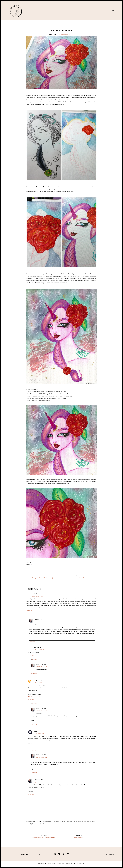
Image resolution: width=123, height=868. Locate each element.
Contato (79, 11)
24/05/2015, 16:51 (39, 734)
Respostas (33, 615)
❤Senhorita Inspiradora (35, 697)
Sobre (52, 11)
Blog (71, 11)
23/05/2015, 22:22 (40, 622)
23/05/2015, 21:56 (39, 683)
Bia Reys (37, 731)
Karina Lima (38, 681)
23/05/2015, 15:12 (39, 650)
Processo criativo (65, 34)
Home (45, 11)
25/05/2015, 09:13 (39, 782)
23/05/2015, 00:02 (38, 596)
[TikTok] (63, 854)
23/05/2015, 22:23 (42, 667)
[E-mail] (68, 854)
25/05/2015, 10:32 (42, 757)
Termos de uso (110, 854)
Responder (30, 611)
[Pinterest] (59, 854)
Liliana (35, 594)
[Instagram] (55, 854)
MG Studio (82, 864)
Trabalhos (62, 11)
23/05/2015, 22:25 (42, 711)
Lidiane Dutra (40, 620)
